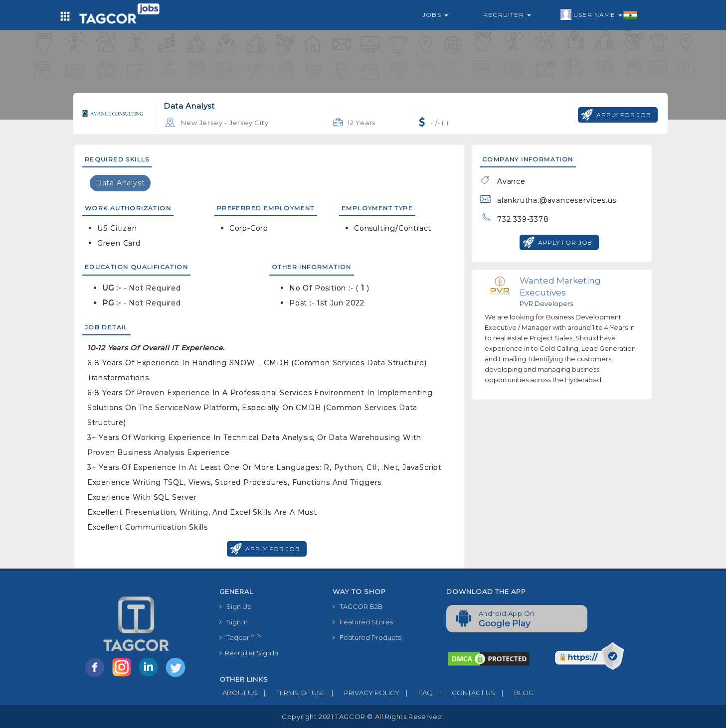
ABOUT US (238, 693)
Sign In (234, 622)
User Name (599, 15)
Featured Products (367, 637)
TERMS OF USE (291, 693)
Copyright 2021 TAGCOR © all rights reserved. (363, 717)
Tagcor (240, 637)
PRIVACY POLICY (362, 693)
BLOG (514, 693)
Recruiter (507, 15)
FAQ (416, 693)
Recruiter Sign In (249, 653)
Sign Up (236, 606)
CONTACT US (464, 693)
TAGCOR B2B (358, 606)
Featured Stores (363, 622)
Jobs (435, 15)
